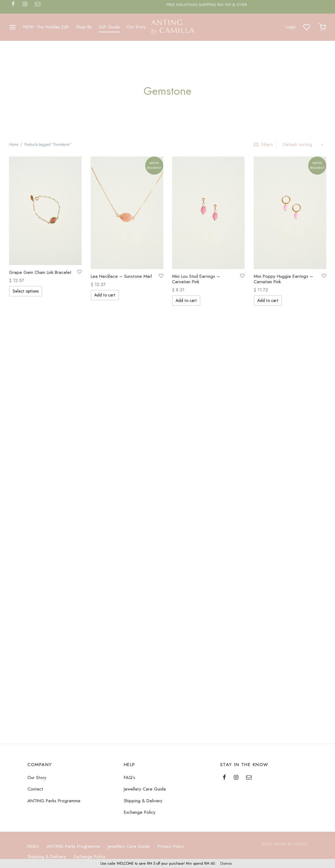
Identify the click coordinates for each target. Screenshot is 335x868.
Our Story (136, 27)
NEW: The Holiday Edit (46, 27)
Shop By (84, 27)
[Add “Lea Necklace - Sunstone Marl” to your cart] (105, 295)
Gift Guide (109, 27)
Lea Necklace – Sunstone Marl (121, 277)
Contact (35, 841)
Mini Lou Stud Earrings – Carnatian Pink (196, 279)
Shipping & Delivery (143, 853)
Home (14, 144)
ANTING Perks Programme (54, 853)
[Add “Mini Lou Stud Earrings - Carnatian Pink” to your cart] (186, 301)
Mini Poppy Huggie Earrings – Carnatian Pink (283, 279)
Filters (263, 144)
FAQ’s (130, 829)
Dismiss (226, 863)
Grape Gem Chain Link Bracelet (40, 273)
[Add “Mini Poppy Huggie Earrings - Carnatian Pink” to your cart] (268, 301)
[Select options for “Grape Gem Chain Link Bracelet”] (26, 291)
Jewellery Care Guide (145, 841)
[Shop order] (303, 144)
